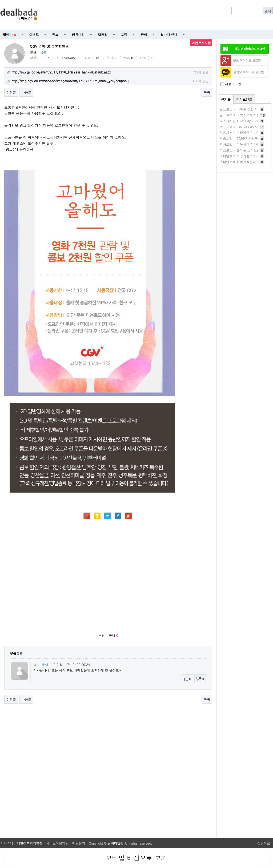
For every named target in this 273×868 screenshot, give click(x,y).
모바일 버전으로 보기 (136, 858)
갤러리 (103, 34)
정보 (55, 34)
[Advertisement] (245, 204)
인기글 (226, 99)
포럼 (124, 34)
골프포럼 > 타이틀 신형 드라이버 (244, 109)
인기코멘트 (244, 99)
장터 (144, 34)
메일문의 (79, 843)
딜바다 (9, 34)
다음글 (26, 92)
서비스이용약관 (57, 843)
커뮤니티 (78, 34)
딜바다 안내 (169, 34)
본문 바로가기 (0, 0)
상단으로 (264, 843)
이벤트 (34, 34)
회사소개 (7, 843)
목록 (207, 92)
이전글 (11, 92)
